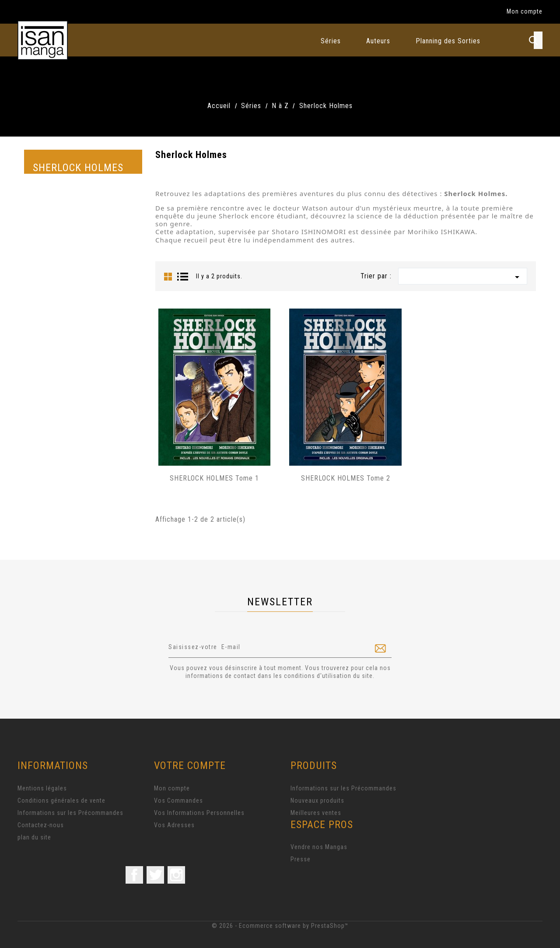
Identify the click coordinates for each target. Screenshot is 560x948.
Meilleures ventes (316, 813)
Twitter (155, 875)
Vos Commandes (178, 801)
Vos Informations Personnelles (199, 813)
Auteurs (378, 41)
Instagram (176, 875)
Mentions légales (42, 788)
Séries (331, 41)
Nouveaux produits (317, 801)
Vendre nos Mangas (319, 847)
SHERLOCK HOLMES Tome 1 (214, 478)
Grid (168, 277)
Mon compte (172, 788)
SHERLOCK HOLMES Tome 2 (346, 478)
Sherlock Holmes (78, 167)
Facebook (134, 875)
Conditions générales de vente (61, 801)
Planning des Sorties (448, 41)
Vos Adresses (174, 825)
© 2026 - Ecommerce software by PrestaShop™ (280, 926)
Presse (301, 859)
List (183, 277)
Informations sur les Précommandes (70, 813)
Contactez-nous (41, 825)
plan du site (34, 837)
